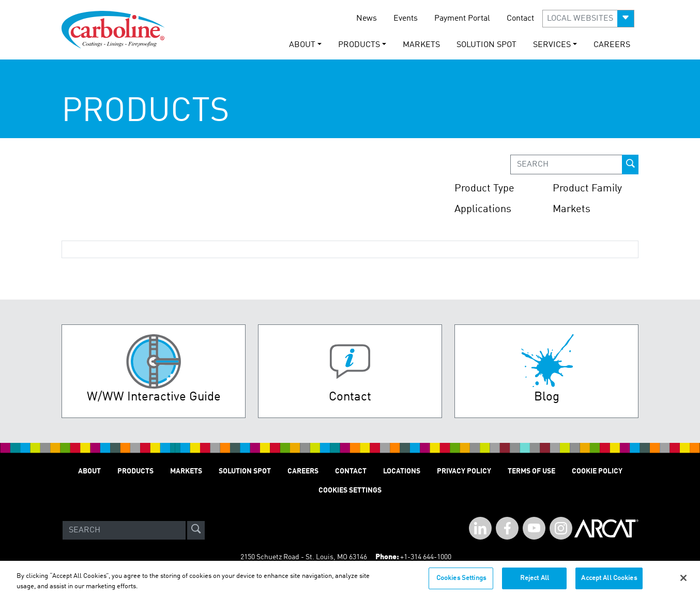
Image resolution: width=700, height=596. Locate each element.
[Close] (683, 581)
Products (135, 471)
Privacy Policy (464, 471)
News (367, 19)
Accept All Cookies (609, 581)
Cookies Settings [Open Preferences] (350, 490)
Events (406, 19)
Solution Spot (486, 45)
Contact (520, 19)
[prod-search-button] (630, 165)
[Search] (124, 530)
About (89, 471)
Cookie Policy (597, 471)
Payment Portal (462, 19)
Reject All (535, 581)
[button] (588, 19)
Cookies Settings (461, 581)
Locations (402, 471)
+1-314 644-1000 (426, 557)
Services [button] (552, 45)
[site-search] (196, 530)
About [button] (302, 45)
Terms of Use (531, 471)
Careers (612, 45)
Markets (421, 45)
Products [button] (359, 45)
